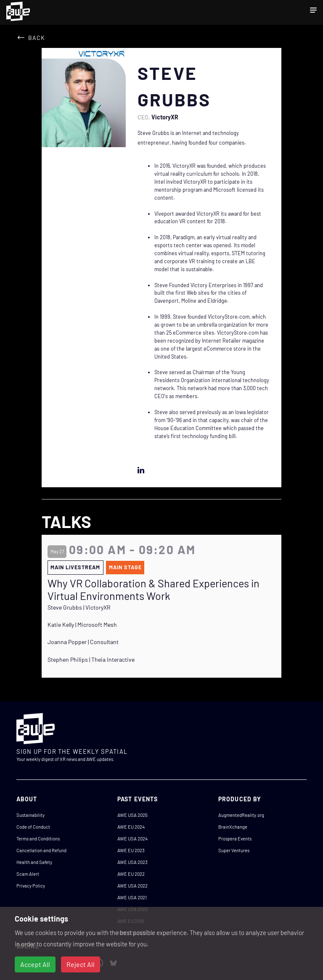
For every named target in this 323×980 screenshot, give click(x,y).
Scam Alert (28, 874)
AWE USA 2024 (132, 839)
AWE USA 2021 (132, 897)
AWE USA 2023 (132, 862)
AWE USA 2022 (132, 886)
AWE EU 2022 (131, 874)
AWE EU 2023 (131, 850)
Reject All (81, 964)
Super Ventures (234, 850)
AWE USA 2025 (132, 815)
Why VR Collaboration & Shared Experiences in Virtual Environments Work (154, 589)
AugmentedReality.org (241, 815)
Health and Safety (34, 862)
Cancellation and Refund (41, 850)
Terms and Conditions (38, 839)
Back (37, 38)
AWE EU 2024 (131, 827)
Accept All (35, 964)
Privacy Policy (31, 886)
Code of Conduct (33, 827)
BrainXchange (233, 827)
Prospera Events (235, 839)
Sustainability (30, 815)
